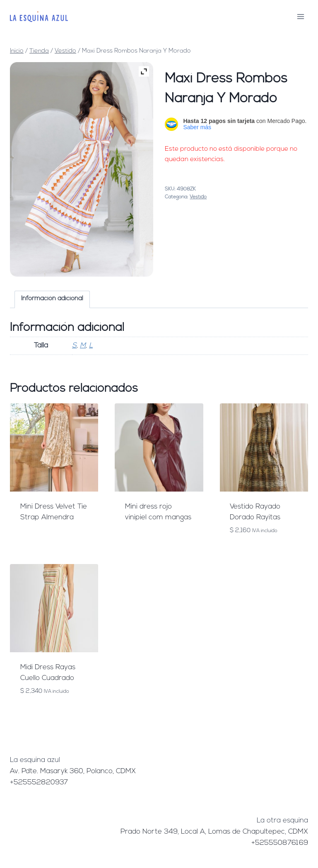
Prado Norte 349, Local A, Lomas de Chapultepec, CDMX (214, 832)
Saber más (197, 127)
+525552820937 (39, 782)
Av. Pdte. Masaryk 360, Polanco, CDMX (73, 771)
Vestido (198, 197)
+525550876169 (280, 843)
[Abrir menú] (300, 16)
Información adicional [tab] (52, 299)
